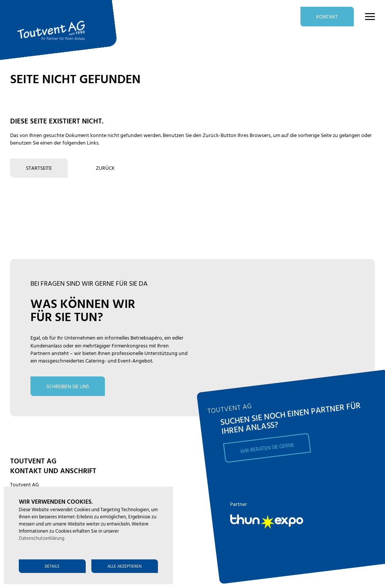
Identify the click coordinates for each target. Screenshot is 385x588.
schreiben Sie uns (68, 387)
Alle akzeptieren (124, 567)
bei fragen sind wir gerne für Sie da (89, 284)
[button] (365, 17)
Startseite (39, 168)
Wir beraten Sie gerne (267, 448)
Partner (239, 505)
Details (52, 567)
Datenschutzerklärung (42, 539)
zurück (105, 168)
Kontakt (327, 17)
